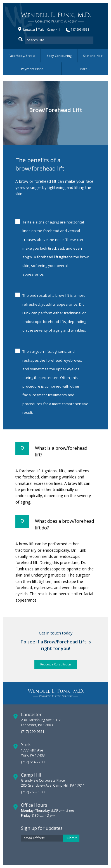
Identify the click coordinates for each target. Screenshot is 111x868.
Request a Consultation (56, 664)
